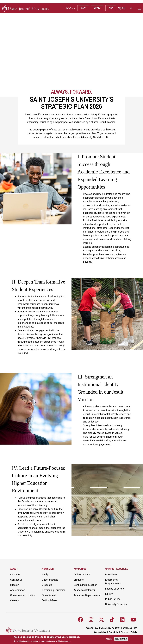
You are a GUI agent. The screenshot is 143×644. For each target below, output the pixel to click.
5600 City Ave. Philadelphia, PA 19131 (103, 628)
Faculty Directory (115, 589)
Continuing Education (54, 590)
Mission (15, 585)
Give (111, 8)
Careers (15, 600)
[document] (47, 639)
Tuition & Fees (50, 600)
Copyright (113, 632)
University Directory (116, 604)
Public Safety (113, 599)
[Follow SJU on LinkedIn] (122, 620)
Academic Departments (87, 595)
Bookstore (111, 575)
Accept (109, 639)
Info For (71, 8)
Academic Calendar (84, 590)
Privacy (124, 632)
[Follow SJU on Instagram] (91, 620)
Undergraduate (50, 580)
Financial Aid (49, 595)
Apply (97, 8)
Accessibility (100, 632)
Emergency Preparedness (113, 582)
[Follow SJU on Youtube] (133, 620)
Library (109, 594)
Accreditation (18, 590)
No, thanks (121, 639)
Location (15, 575)
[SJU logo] (26, 8)
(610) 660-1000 (130, 628)
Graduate (47, 585)
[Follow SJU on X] (102, 620)
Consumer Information (23, 595)
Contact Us (16, 580)
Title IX (134, 632)
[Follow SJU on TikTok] (112, 620)
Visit (83, 8)
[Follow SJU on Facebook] (80, 620)
